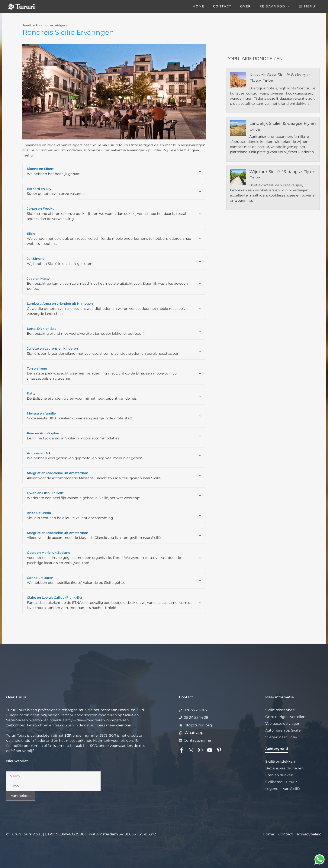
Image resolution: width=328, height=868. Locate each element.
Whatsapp (194, 733)
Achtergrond (277, 749)
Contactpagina (197, 740)
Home (199, 6)
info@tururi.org (198, 725)
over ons (123, 725)
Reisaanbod (277, 6)
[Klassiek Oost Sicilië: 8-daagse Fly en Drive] (238, 80)
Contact (222, 6)
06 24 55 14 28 (196, 717)
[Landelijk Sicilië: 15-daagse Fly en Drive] (238, 129)
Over (246, 6)
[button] (307, 6)
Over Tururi (16, 697)
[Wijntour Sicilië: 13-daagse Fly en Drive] (238, 177)
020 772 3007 (196, 710)
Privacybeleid (309, 834)
